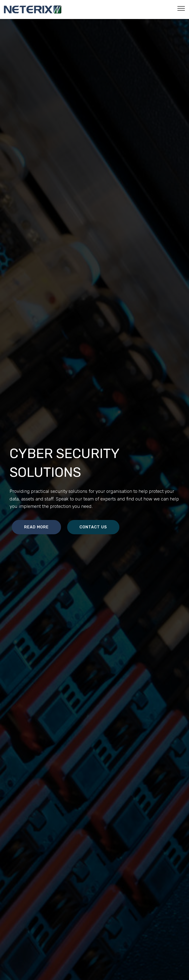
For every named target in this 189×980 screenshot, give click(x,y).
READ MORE (36, 527)
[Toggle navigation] (181, 8)
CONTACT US (93, 527)
